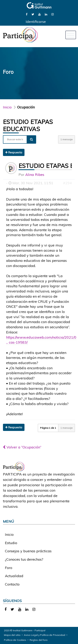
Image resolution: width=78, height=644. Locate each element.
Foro (9, 568)
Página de (48, 428)
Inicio (7, 107)
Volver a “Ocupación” (22, 447)
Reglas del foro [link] (39, 640)
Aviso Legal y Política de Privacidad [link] (45, 635)
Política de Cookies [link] (15, 640)
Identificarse (36, 22)
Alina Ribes (35, 175)
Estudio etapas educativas (28, 125)
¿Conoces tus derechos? (24, 559)
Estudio (11, 543)
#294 (67, 183)
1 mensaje (67, 139)
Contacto (12, 584)
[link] (27, 14)
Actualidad (14, 576)
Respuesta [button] (14, 152)
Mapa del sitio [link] (12, 635)
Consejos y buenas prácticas (28, 551)
